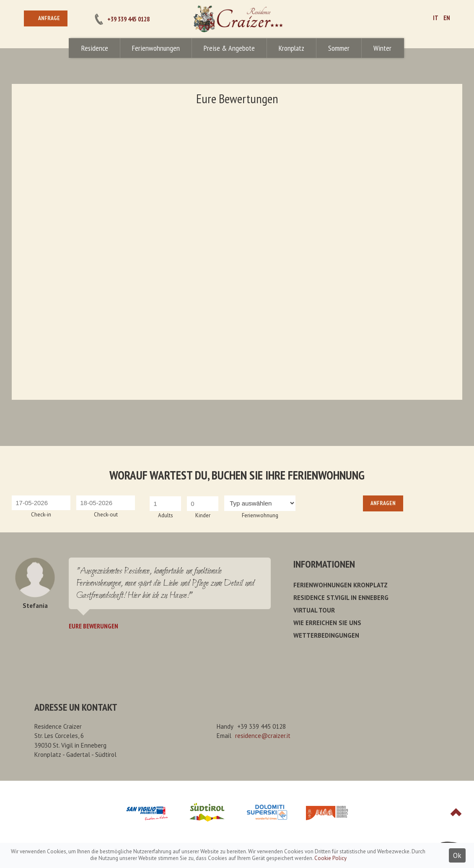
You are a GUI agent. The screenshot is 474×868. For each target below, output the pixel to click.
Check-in (41, 515)
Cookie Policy (330, 858)
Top (456, 812)
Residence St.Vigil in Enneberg (341, 598)
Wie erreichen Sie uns (327, 623)
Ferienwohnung (260, 515)
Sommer (339, 48)
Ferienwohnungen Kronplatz (341, 585)
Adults (166, 515)
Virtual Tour (314, 610)
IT (436, 18)
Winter (382, 48)
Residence (95, 48)
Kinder (203, 515)
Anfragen (383, 503)
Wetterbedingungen (326, 635)
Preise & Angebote (229, 48)
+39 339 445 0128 (128, 19)
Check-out (106, 515)
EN (447, 18)
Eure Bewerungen (93, 626)
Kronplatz (291, 48)
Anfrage (49, 18)
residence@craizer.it (263, 736)
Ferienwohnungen (156, 48)
